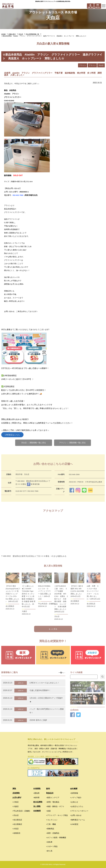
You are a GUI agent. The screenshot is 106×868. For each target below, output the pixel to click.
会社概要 (74, 789)
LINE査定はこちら (12, 435)
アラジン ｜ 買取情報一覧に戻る (73, 443)
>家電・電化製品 (53, 802)
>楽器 (48, 811)
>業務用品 (50, 829)
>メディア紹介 (76, 798)
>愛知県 (36, 793)
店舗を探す (12, 34)
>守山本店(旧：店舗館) (21, 811)
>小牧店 (16, 802)
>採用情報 (74, 793)
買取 (14, 789)
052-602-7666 (18, 195)
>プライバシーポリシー (79, 811)
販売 (48, 789)
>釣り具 (49, 851)
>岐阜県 (36, 798)
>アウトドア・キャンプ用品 (57, 815)
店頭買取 (16, 793)
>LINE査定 (74, 824)
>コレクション (52, 820)
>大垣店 (16, 829)
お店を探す (17, 798)
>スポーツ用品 (52, 846)
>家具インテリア (53, 798)
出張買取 (37, 789)
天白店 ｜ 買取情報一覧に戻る (34, 443)
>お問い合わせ (76, 815)
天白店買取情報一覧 (32, 34)
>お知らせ (74, 802)
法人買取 (37, 806)
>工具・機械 (51, 824)
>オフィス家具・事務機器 (56, 838)
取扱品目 (50, 793)
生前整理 (37, 811)
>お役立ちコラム (77, 806)
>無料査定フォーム (78, 820)
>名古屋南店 (17, 824)
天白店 (21, 34)
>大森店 (16, 806)
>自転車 (49, 842)
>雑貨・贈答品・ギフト (55, 806)
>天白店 (16, 815)
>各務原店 (16, 833)
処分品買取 (38, 802)
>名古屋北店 (17, 820)
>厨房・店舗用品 (53, 833)
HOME (3, 34)
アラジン (83, 65)
